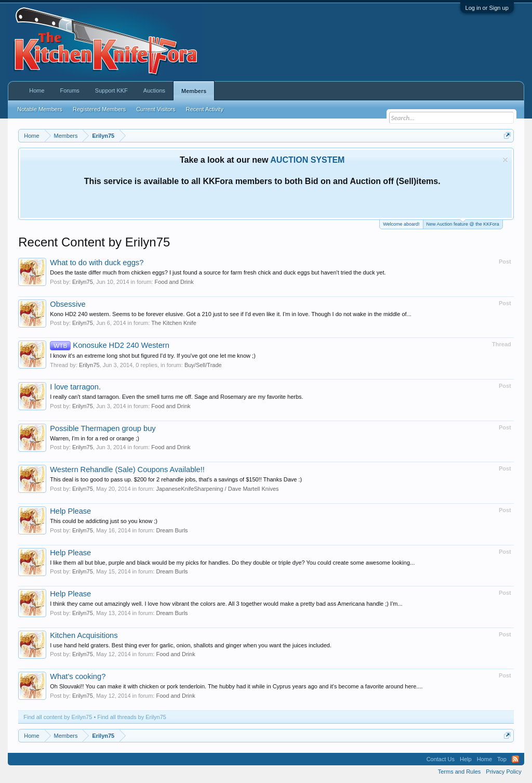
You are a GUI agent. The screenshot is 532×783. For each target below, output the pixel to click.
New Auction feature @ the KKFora (463, 223)
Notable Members (40, 109)
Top (502, 759)
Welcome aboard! (401, 224)
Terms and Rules (460, 772)
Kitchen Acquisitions (84, 635)
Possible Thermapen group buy (103, 428)
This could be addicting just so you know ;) (104, 521)
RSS (515, 759)
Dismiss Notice (505, 160)
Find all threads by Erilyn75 (132, 717)
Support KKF (111, 90)
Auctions (154, 90)
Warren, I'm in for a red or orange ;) (95, 438)
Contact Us (441, 759)
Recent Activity (205, 109)
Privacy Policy (503, 772)
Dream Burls (172, 530)
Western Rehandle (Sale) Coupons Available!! (127, 469)
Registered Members (99, 109)
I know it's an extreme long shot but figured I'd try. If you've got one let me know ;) (153, 356)
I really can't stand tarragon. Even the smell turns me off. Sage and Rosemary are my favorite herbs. (176, 397)
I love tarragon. (75, 387)
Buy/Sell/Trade (203, 365)
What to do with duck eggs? (97, 263)
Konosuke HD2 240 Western (110, 345)
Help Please (70, 511)
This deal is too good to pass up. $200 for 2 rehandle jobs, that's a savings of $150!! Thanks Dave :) (176, 479)
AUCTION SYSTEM (307, 160)
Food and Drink (174, 282)
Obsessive (68, 304)
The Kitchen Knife (174, 323)
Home (37, 90)
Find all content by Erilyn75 (58, 717)
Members (194, 91)
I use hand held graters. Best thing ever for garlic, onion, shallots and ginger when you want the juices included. (191, 645)
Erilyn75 (83, 282)
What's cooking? (78, 676)
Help (466, 759)
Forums (70, 90)
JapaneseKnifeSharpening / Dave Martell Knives (217, 489)
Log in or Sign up (487, 8)
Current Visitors (156, 109)
